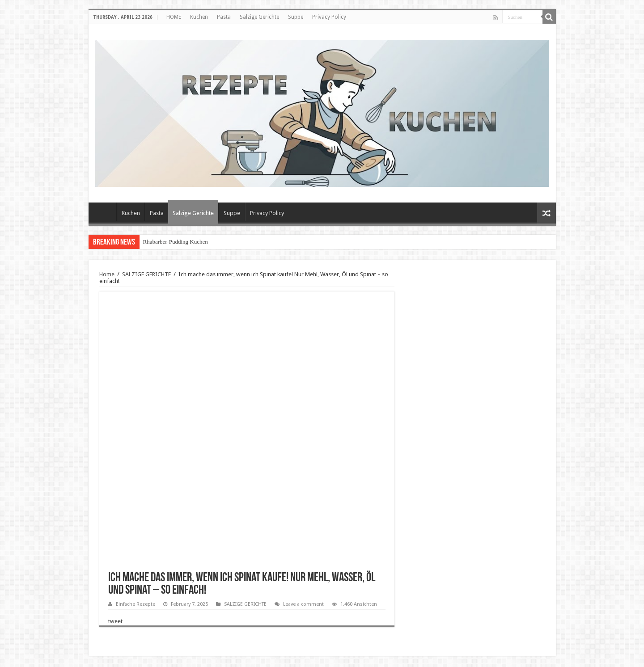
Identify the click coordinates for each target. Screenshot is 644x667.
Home (107, 274)
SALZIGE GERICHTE (146, 274)
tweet (115, 621)
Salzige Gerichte (259, 17)
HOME (174, 17)
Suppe (296, 17)
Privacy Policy (329, 17)
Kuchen (199, 17)
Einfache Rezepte (136, 604)
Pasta (224, 17)
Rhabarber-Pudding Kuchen (176, 242)
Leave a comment (303, 604)
